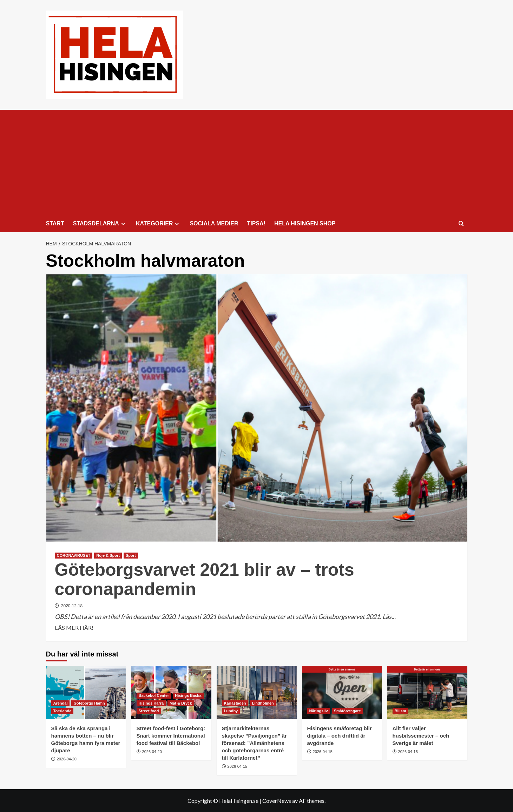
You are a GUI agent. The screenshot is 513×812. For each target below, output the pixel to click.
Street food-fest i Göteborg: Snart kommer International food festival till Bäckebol (171, 736)
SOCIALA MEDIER (214, 223)
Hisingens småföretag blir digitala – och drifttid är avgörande (340, 736)
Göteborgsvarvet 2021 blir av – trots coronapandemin (205, 579)
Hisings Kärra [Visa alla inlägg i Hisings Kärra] (151, 703)
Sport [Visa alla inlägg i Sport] (131, 555)
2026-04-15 (237, 766)
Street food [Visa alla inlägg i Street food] (149, 711)
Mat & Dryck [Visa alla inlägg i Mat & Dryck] (181, 703)
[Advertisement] (257, 163)
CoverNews (277, 801)
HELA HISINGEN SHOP (305, 223)
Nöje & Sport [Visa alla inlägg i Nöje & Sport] (108, 555)
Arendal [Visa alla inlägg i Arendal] (61, 703)
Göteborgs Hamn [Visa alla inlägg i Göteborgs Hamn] (89, 703)
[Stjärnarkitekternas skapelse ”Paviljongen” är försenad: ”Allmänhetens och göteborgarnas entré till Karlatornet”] (257, 693)
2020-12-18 (72, 606)
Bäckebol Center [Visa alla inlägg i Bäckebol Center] (154, 695)
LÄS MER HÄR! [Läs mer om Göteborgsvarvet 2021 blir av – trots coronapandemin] (74, 628)
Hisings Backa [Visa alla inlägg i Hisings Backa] (188, 695)
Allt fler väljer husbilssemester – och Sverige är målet (421, 736)
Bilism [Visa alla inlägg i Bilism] (400, 711)
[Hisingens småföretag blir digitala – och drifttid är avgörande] (342, 693)
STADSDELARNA (100, 224)
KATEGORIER (158, 224)
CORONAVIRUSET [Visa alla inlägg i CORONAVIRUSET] (74, 555)
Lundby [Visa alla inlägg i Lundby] (231, 711)
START (55, 223)
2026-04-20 (67, 759)
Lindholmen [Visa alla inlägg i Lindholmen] (263, 703)
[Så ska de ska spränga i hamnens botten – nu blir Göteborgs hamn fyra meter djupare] (86, 693)
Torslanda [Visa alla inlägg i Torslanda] (63, 711)
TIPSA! (256, 223)
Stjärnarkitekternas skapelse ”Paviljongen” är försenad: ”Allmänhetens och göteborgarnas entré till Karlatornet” (254, 743)
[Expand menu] (123, 224)
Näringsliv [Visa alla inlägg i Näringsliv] (319, 711)
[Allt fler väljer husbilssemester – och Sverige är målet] (427, 693)
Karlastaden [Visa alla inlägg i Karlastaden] (235, 703)
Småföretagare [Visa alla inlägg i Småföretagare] (347, 711)
